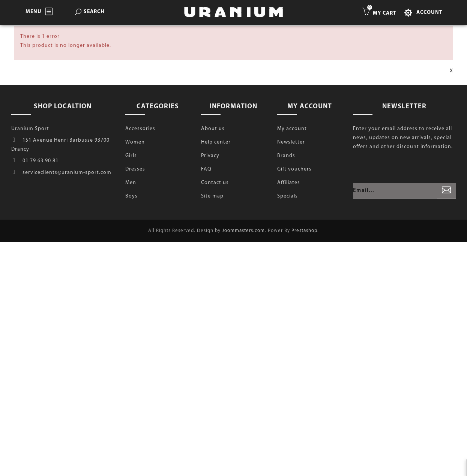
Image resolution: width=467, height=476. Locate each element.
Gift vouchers (294, 169)
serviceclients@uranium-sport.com (67, 173)
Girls (131, 156)
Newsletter (291, 142)
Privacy (210, 156)
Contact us (215, 183)
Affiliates (289, 183)
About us (213, 129)
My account (292, 129)
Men (131, 183)
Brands (286, 156)
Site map (212, 196)
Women (135, 142)
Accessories (140, 129)
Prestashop (304, 231)
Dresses (135, 169)
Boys (131, 196)
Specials (288, 196)
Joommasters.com (243, 231)
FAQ (206, 169)
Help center (216, 142)
